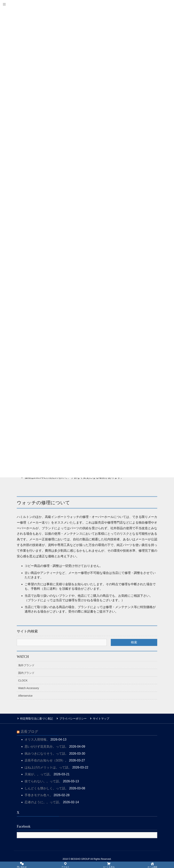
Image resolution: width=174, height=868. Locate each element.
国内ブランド (26, 673)
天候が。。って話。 (39, 774)
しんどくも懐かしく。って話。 (46, 788)
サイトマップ (99, 718)
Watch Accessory (29, 688)
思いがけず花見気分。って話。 (46, 746)
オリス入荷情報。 (37, 739)
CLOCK (23, 680)
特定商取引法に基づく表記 (36, 718)
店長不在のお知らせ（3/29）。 (46, 760)
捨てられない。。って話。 (43, 781)
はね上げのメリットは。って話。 (48, 767)
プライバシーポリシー (72, 718)
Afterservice (25, 696)
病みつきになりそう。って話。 (46, 753)
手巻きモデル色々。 (39, 795)
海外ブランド (26, 665)
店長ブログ (29, 731)
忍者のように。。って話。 (43, 802)
